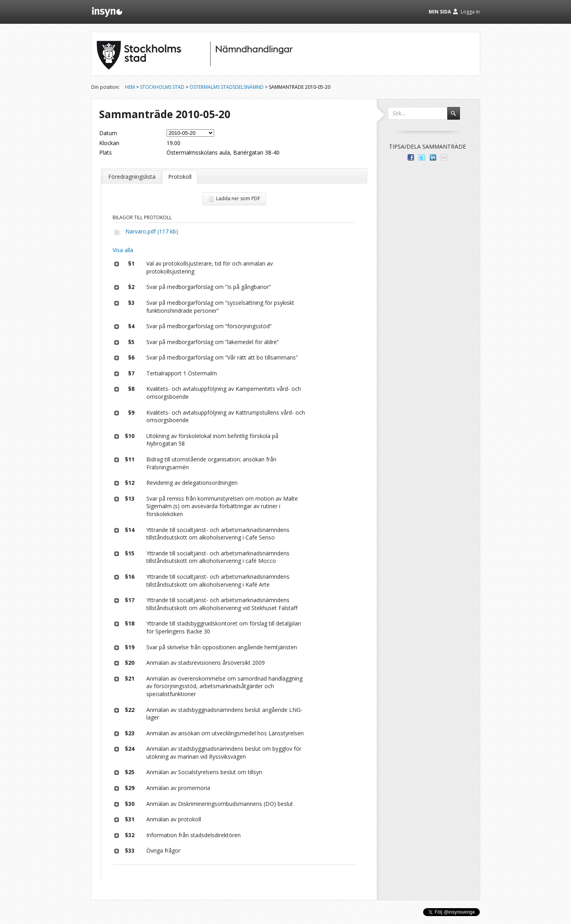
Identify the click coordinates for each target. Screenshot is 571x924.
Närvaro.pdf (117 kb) (152, 231)
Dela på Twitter (422, 157)
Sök (457, 117)
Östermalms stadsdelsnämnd (227, 87)
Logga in (470, 12)
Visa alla (123, 250)
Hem (130, 87)
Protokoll (180, 177)
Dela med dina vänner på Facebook (411, 157)
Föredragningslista (132, 177)
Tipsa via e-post (444, 157)
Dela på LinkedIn (433, 157)
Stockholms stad (162, 87)
